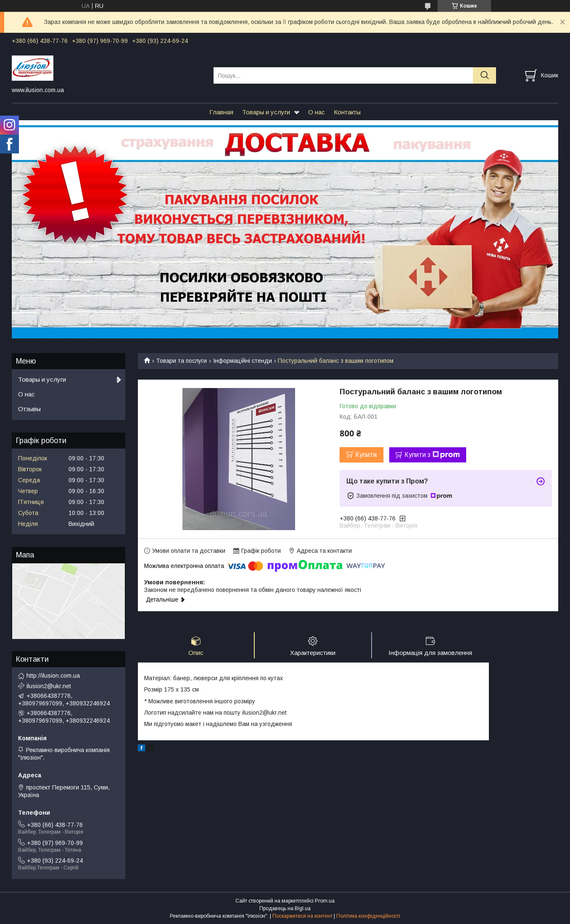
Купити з (432, 455)
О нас (317, 112)
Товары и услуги (266, 112)
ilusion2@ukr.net (49, 686)
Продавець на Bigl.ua (285, 908)
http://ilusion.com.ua (53, 676)
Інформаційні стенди (243, 361)
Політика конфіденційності (368, 916)
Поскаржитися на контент (302, 916)
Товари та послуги (181, 361)
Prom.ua (325, 901)
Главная (221, 112)
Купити (366, 455)
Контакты (347, 112)
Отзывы (29, 409)
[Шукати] (484, 75)
